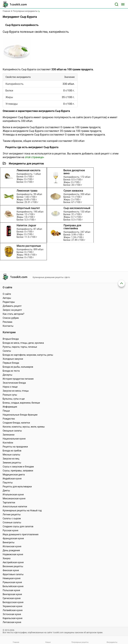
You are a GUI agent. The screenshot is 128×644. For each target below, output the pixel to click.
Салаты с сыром (12, 518)
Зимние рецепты (12, 463)
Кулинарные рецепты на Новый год (22, 510)
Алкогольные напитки (15, 506)
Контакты (8, 326)
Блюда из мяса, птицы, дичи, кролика (23, 343)
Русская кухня (10, 530)
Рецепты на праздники (15, 447)
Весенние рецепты (13, 566)
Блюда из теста (11, 371)
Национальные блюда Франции (20, 415)
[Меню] (123, 4)
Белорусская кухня (13, 602)
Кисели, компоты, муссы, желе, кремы (24, 427)
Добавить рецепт (12, 306)
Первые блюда (11, 363)
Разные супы (10, 395)
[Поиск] (116, 4)
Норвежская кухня (13, 554)
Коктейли (8, 443)
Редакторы (9, 302)
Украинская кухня (12, 606)
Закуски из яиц (11, 459)
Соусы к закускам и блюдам (18, 467)
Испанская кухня (12, 546)
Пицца (6, 411)
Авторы (7, 298)
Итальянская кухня (13, 495)
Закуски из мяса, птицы (16, 391)
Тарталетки (9, 502)
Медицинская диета (14, 475)
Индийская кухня (12, 479)
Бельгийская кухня (13, 586)
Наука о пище (10, 387)
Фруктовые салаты (13, 574)
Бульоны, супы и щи (14, 399)
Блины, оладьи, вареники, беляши (21, 403)
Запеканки (8, 435)
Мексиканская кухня (14, 499)
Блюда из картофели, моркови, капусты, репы (28, 355)
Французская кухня (13, 538)
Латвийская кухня (13, 610)
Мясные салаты (11, 455)
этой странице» (34, 157)
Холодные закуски (13, 359)
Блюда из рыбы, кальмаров (18, 367)
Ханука (6, 558)
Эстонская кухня (12, 614)
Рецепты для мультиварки (17, 487)
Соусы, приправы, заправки (18, 471)
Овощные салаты (12, 431)
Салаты (7, 351)
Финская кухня (11, 570)
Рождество (9, 419)
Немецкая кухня (12, 578)
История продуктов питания (18, 379)
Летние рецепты (12, 514)
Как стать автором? (13, 314)
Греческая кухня (12, 598)
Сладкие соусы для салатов (18, 526)
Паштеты (8, 483)
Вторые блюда (11, 339)
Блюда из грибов (12, 451)
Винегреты (9, 542)
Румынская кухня (12, 582)
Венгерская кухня (12, 594)
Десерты (7, 375)
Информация (10, 407)
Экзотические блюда (14, 383)
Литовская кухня (12, 622)
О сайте (7, 294)
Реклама (7, 322)
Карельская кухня (12, 618)
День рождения (11, 550)
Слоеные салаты (12, 522)
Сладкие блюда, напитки (16, 423)
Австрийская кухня (13, 562)
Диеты (6, 491)
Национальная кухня (14, 439)
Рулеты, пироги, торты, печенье (20, 347)
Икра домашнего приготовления (20, 534)
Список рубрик (11, 318)
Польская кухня (11, 590)
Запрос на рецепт (12, 310)
